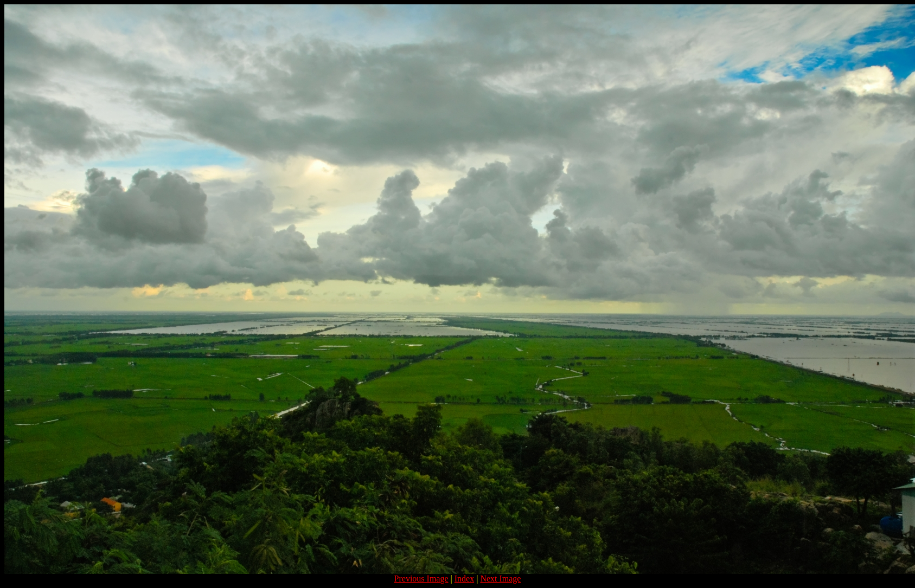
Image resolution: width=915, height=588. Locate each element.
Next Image (500, 579)
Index (464, 579)
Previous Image (421, 579)
